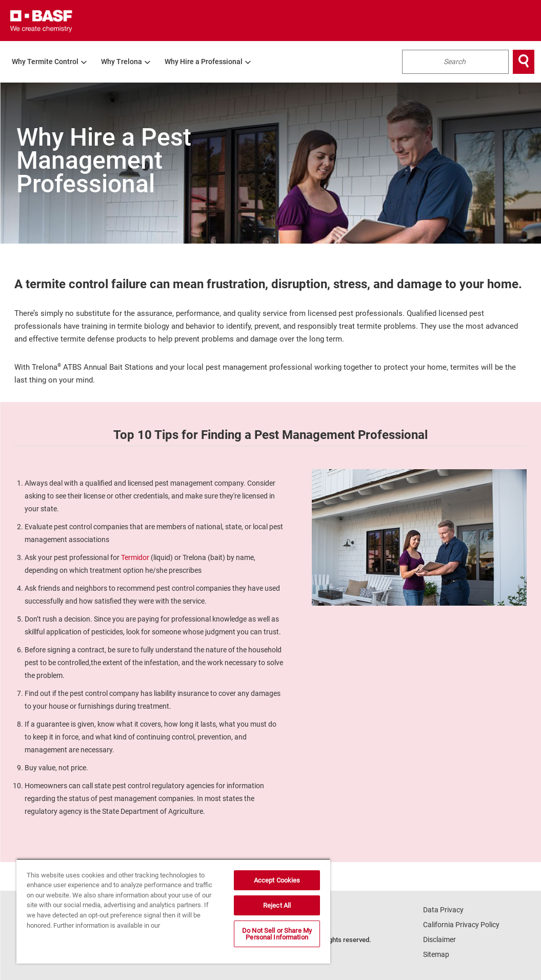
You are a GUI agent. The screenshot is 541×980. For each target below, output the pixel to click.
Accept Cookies (277, 880)
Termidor (135, 557)
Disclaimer (439, 939)
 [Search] (524, 62)
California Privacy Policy (461, 925)
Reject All (277, 905)
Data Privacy (443, 910)
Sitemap (436, 954)
